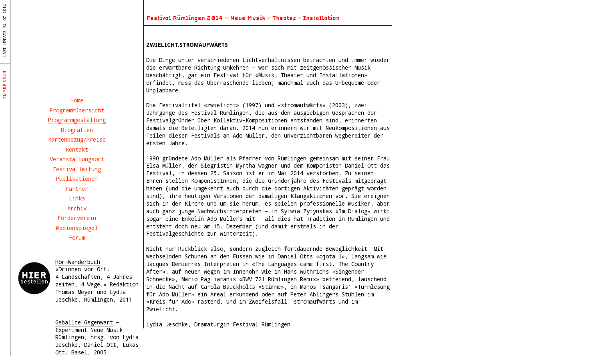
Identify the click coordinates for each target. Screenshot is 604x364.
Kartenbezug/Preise (77, 139)
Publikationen (77, 179)
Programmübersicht (77, 110)
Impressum (5, 84)
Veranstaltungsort (77, 159)
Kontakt (77, 149)
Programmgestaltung (77, 120)
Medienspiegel (77, 228)
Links (77, 198)
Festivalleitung (77, 169)
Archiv (77, 208)
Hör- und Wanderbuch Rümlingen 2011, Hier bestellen (34, 278)
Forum (77, 237)
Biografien (77, 130)
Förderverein (77, 218)
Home (77, 100)
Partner (77, 189)
